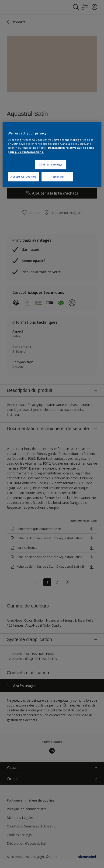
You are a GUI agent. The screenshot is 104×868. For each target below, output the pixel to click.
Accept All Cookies (23, 177)
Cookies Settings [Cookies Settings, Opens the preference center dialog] (51, 164)
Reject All (57, 177)
